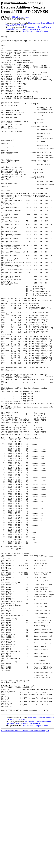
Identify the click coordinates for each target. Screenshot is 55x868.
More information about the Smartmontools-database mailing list (25, 866)
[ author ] (46, 31)
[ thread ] (31, 31)
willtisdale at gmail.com (20, 17)
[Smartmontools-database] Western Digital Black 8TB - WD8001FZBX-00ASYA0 (28, 28)
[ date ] (24, 31)
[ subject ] (38, 31)
